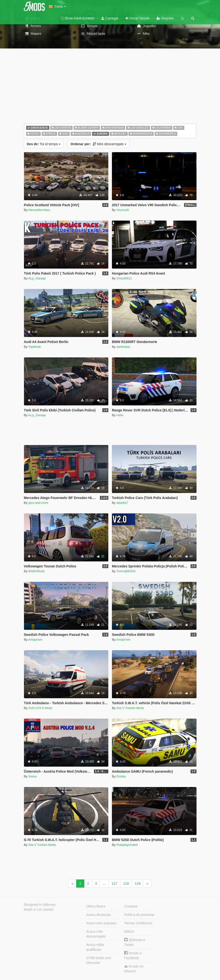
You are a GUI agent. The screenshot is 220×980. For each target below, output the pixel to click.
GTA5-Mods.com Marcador (99, 960)
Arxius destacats (99, 915)
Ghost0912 (124, 278)
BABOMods (36, 571)
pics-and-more (38, 503)
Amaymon (35, 640)
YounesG (123, 210)
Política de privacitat (139, 915)
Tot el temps (44, 144)
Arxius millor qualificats (95, 947)
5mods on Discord (134, 969)
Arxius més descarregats (96, 934)
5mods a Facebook (133, 955)
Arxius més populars (101, 923)
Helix (120, 415)
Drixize (121, 776)
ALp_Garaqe (37, 278)
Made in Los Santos (39, 909)
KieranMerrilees (39, 210)
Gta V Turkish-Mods (130, 708)
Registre (165, 18)
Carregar (110, 18)
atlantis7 (122, 503)
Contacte (131, 906)
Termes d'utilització (138, 923)
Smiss (32, 776)
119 (138, 884)
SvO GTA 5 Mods (40, 708)
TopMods (35, 347)
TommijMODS (126, 571)
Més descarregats (98, 144)
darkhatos (123, 347)
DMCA (129, 932)
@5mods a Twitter (135, 942)
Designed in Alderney (40, 905)
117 (114, 884)
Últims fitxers (96, 906)
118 (126, 884)
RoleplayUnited (127, 845)
